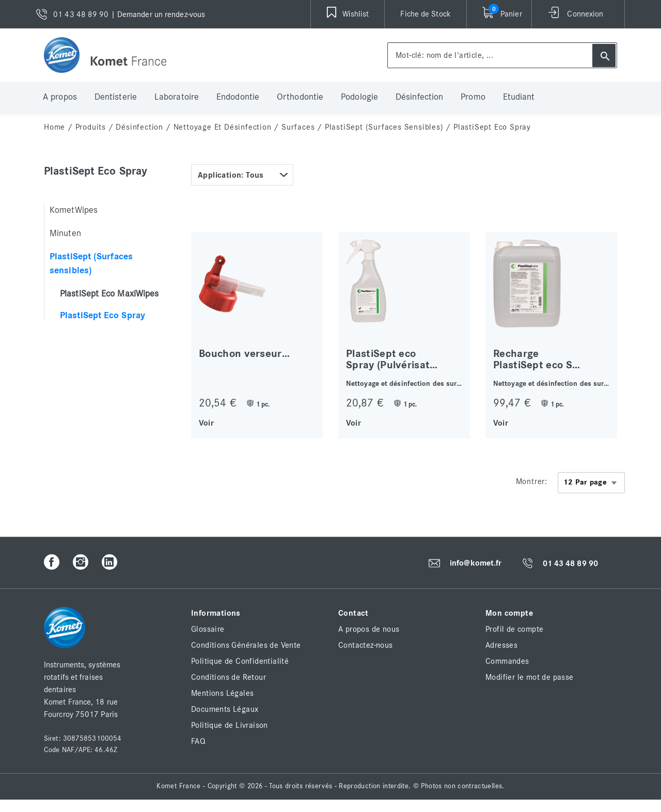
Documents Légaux (225, 709)
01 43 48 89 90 (570, 564)
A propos (60, 97)
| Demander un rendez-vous (158, 14)
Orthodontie (300, 97)
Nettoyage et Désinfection (223, 127)
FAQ (198, 741)
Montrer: (532, 481)
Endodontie (238, 97)
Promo (473, 97)
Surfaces (298, 127)
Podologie (359, 97)
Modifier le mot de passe (530, 677)
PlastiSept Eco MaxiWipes (109, 294)
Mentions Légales (222, 693)
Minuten (65, 233)
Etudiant (519, 97)
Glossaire (208, 629)
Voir (206, 422)
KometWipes (74, 210)
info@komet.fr (476, 563)
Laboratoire (177, 97)
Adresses (501, 645)
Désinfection (419, 97)
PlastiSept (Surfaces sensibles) (384, 127)
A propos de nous (369, 629)
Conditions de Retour (229, 677)
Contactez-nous (366, 645)
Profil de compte (514, 629)
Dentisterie (116, 97)
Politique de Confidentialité (240, 661)
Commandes (507, 661)
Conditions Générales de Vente (246, 645)
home (54, 127)
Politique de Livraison (230, 725)
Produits (91, 127)
